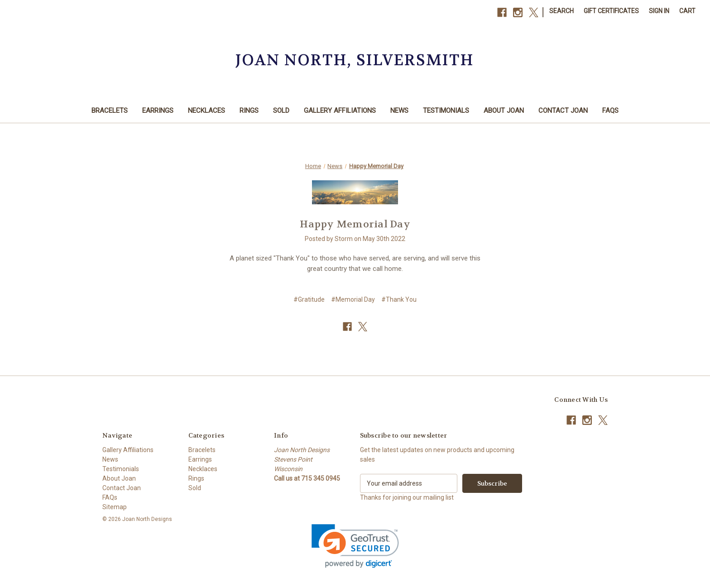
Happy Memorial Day (355, 224)
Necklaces (206, 111)
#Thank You (399, 299)
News (399, 111)
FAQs (610, 111)
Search (561, 11)
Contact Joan (563, 111)
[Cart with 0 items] (687, 11)
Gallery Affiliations (340, 111)
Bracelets (110, 111)
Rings (249, 111)
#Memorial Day (353, 299)
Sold (281, 111)
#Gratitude (309, 299)
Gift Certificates (611, 11)
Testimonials (446, 111)
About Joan (504, 111)
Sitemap (115, 507)
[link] (355, 546)
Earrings (158, 111)
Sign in (659, 11)
